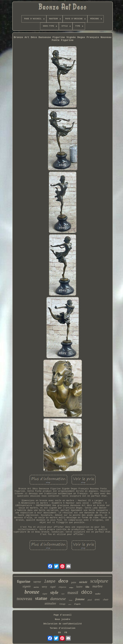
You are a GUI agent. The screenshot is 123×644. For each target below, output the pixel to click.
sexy (44, 587)
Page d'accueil (63, 615)
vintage (62, 604)
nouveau (24, 598)
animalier (50, 603)
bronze (32, 592)
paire (74, 582)
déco (87, 592)
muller (98, 594)
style (54, 592)
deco (63, 581)
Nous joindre (63, 619)
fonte (71, 600)
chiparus (62, 587)
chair (106, 600)
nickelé (83, 582)
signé (53, 587)
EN (59, 633)
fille (87, 587)
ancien (36, 587)
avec (97, 599)
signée (27, 586)
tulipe (71, 587)
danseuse (58, 599)
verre (37, 582)
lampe (50, 582)
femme (80, 599)
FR (66, 633)
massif (73, 593)
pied (90, 600)
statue (41, 598)
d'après (77, 604)
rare (63, 594)
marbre (98, 586)
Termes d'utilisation (62, 628)
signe (45, 594)
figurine (24, 581)
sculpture (99, 581)
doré (70, 604)
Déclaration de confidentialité (62, 624)
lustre (79, 587)
